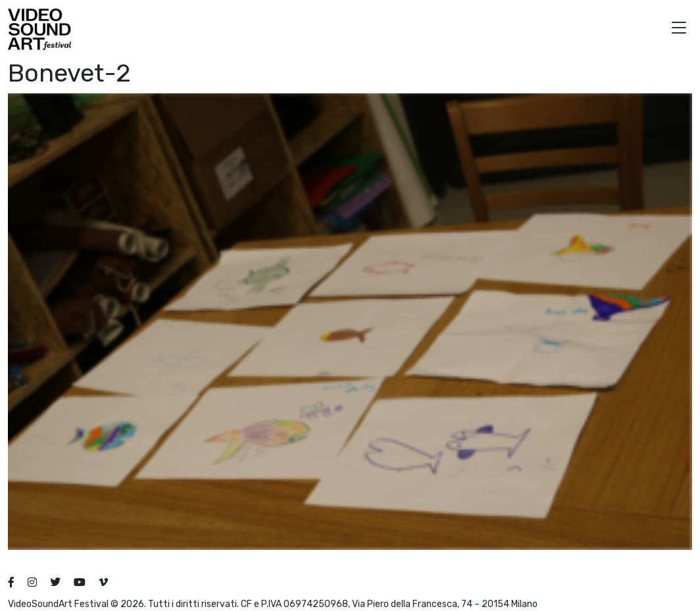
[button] (679, 29)
